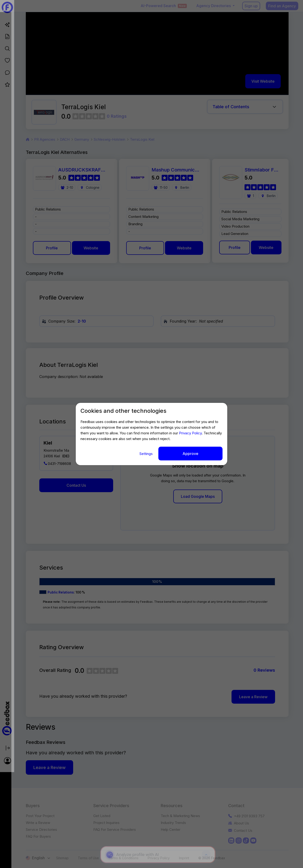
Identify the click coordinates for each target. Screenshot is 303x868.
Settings (147, 454)
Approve (190, 454)
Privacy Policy (190, 433)
